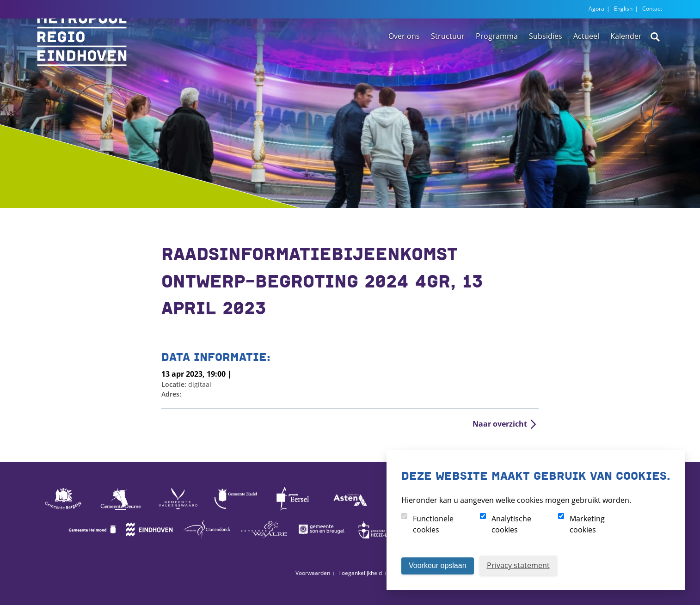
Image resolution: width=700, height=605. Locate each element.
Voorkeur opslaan (438, 565)
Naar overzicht (500, 424)
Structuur (448, 61)
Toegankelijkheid (360, 573)
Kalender (626, 61)
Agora (596, 9)
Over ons (404, 61)
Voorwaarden (313, 573)
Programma (497, 61)
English (623, 9)
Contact (652, 9)
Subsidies (546, 61)
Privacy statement (518, 565)
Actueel (586, 61)
